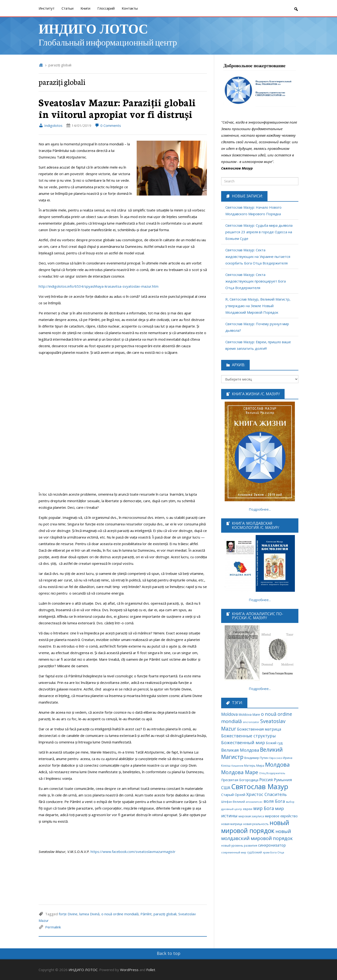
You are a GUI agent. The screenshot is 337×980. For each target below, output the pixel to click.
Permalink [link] (53, 927)
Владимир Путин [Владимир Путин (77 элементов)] (256, 758)
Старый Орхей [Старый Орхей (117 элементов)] (233, 795)
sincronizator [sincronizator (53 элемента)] (251, 722)
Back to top (169, 953)
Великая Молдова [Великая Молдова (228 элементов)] (240, 750)
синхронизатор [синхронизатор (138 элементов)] (272, 845)
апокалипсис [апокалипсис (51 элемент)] (254, 802)
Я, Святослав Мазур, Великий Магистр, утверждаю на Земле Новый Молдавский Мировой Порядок (258, 306)
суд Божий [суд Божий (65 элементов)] (255, 852)
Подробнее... (260, 509)
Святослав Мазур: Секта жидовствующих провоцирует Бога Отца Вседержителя (256, 281)
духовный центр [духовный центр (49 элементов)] (232, 809)
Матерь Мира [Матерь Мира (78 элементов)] (254, 765)
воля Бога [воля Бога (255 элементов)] (274, 801)
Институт (47, 8)
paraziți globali (165, 914)
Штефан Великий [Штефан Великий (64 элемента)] (233, 802)
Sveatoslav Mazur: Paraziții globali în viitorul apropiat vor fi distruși (117, 108)
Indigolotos (51, 125)
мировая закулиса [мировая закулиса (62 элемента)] (251, 816)
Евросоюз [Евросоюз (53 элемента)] (276, 758)
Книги (85, 8)
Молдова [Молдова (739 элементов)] (277, 764)
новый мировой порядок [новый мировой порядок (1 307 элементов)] (255, 827)
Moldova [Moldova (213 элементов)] (229, 714)
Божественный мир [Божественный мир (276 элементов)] (243, 743)
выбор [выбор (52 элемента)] (290, 802)
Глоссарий (106, 8)
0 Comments (108, 125)
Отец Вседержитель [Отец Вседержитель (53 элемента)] (272, 773)
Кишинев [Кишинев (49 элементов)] (237, 766)
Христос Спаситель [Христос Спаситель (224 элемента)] (266, 794)
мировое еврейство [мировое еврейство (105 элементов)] (281, 816)
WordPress (129, 970)
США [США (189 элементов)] (226, 788)
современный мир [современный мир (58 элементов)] (234, 852)
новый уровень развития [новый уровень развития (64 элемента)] (239, 845)
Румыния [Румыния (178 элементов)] (283, 780)
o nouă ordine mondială (120, 914)
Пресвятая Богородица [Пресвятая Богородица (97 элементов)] (240, 780)
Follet (151, 970)
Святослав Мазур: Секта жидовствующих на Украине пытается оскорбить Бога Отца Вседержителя (258, 256)
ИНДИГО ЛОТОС (93, 28)
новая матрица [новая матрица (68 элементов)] (232, 824)
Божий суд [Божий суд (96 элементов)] (274, 743)
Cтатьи (68, 8)
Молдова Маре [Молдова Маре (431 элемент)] (240, 772)
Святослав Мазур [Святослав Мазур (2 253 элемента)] (260, 787)
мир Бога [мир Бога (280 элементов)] (264, 808)
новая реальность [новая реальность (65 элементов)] (256, 824)
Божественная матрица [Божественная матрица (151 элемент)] (259, 729)
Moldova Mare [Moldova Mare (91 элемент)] (249, 714)
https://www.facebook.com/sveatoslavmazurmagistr (133, 852)
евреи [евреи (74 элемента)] (248, 809)
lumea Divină (89, 914)
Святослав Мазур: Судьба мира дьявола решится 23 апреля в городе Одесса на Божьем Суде (259, 232)
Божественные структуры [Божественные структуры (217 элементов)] (248, 736)
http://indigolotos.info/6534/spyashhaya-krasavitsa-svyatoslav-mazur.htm (99, 286)
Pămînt (146, 914)
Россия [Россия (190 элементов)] (266, 780)
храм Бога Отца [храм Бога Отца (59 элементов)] (273, 852)
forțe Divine (68, 914)
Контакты (130, 8)
